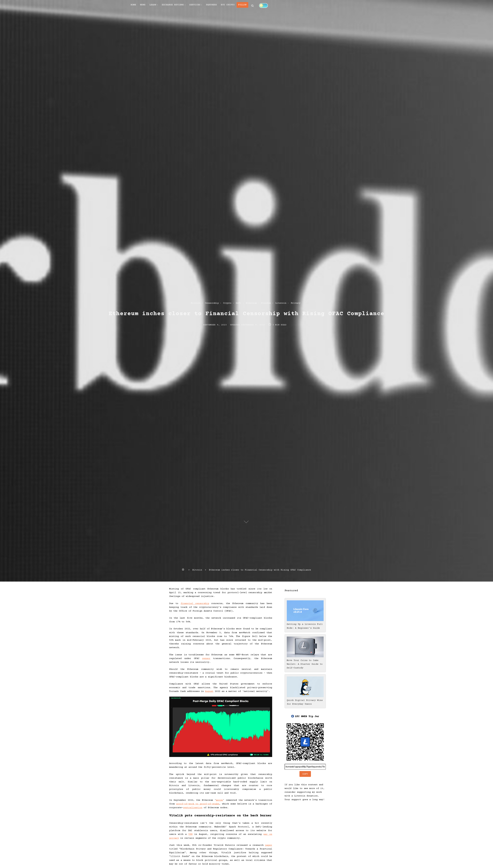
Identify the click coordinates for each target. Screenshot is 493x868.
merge (219, 800)
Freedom (266, 303)
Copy (305, 774)
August (209, 691)
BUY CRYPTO (238, 6)
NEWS (145, 6)
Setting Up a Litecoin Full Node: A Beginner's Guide (305, 624)
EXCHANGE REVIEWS (179, 6)
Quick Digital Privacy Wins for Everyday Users (305, 700)
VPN (190, 834)
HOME (134, 6)
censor (206, 658)
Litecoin (281, 303)
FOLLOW (255, 6)
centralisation (193, 808)
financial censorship (195, 604)
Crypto (227, 303)
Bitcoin (196, 303)
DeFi (239, 303)
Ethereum (251, 303)
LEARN (157, 6)
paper (269, 845)
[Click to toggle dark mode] (277, 6)
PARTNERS (221, 6)
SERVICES (202, 6)
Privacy (296, 303)
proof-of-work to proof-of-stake (198, 804)
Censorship (212, 303)
